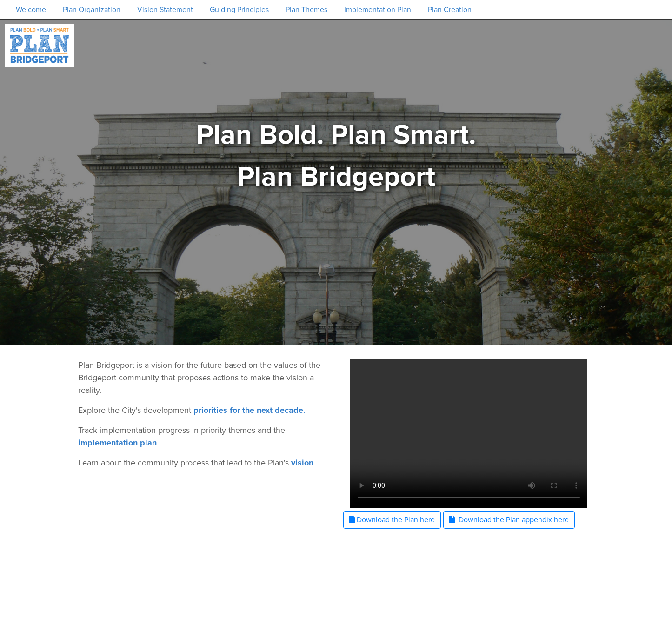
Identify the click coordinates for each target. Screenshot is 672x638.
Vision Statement (165, 10)
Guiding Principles (239, 10)
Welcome (31, 10)
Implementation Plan (378, 10)
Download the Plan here (392, 520)
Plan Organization (92, 10)
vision (302, 463)
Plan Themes (306, 10)
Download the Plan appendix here (509, 520)
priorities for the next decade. (250, 410)
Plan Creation (450, 10)
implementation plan (117, 443)
